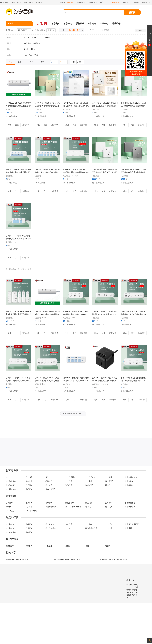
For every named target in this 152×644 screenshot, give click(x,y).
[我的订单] (81, 2)
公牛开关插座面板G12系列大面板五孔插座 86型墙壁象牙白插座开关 (105, 172)
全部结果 (10, 30)
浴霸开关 (29, 489)
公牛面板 (89, 524)
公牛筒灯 (69, 528)
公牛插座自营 (11, 489)
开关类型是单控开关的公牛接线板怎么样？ (69, 559)
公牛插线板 (129, 485)
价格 (9, 37)
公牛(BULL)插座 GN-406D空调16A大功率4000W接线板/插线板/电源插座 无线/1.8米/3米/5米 (47, 314)
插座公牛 (29, 481)
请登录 (63, 2)
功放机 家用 (10, 546)
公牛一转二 (109, 528)
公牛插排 (109, 477)
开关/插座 (39, 30)
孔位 (9, 55)
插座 (50, 30)
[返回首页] (5, 2)
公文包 (68, 546)
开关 (47, 477)
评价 (9, 113)
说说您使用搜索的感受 (73, 414)
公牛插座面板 (130, 503)
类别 (9, 43)
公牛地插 (128, 528)
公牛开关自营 (90, 477)
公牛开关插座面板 (132, 524)
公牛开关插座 (70, 477)
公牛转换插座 (130, 507)
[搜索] (95, 12)
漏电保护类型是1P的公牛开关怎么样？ (114, 559)
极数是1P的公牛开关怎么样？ (17, 559)
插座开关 (89, 503)
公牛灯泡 (109, 524)
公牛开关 (69, 481)
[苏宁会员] (104, 2)
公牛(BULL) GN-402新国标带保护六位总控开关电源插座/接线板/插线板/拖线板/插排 (18, 106)
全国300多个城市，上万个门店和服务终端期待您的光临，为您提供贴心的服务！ (132, 591)
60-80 (48, 37)
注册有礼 (71, 2)
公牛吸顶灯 (10, 511)
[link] (10, 62)
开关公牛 (29, 507)
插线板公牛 (70, 503)
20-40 (34, 37)
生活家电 (104, 24)
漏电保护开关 (51, 489)
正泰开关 (29, 532)
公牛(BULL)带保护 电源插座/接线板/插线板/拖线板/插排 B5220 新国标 (105, 314)
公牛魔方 (9, 503)
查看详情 (26, 125)
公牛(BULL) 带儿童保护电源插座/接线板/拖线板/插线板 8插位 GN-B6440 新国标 (134, 381)
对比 (10, 125)
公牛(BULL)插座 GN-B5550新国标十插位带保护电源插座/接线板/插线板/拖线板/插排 (133, 314)
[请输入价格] (54, 62)
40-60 (41, 37)
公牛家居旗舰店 (131, 477)
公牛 (7, 477)
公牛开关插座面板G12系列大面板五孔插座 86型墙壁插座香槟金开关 (47, 106)
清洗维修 (116, 24)
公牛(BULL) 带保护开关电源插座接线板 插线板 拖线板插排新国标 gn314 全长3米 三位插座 (18, 239)
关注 (17, 125)
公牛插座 (29, 477)
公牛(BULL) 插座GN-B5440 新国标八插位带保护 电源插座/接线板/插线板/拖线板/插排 (18, 381)
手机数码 (80, 24)
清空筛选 (105, 30)
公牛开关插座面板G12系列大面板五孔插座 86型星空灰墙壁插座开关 (134, 172)
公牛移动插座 (11, 532)
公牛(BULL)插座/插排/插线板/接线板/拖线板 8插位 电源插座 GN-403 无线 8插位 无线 (76, 381)
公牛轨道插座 (11, 481)
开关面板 (29, 485)
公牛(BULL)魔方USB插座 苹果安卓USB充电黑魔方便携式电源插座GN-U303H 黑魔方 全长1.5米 (105, 381)
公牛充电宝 (50, 524)
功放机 (108, 546)
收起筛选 (140, 30)
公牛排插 (89, 481)
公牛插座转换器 (32, 511)
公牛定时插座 (51, 528)
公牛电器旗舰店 (12, 116)
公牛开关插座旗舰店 (73, 507)
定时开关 (69, 524)
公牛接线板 (10, 524)
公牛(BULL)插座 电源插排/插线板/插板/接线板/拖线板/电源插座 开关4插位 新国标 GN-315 (18, 172)
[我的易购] (93, 2)
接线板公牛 (50, 481)
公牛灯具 (109, 507)
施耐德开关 (89, 485)
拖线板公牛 (10, 507)
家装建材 (92, 24)
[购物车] (115, 2)
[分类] (19, 24)
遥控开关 (89, 507)
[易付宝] (126, 2)
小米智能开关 (11, 485)
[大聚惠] (42, 24)
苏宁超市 (56, 24)
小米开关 (29, 503)
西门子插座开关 (91, 528)
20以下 (27, 37)
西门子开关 (109, 481)
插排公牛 (109, 485)
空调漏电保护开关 (52, 507)
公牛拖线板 (10, 528)
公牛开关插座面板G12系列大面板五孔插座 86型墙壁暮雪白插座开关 (134, 106)
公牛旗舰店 (129, 481)
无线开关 (29, 524)
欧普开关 (29, 528)
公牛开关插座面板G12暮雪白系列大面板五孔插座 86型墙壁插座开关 (105, 106)
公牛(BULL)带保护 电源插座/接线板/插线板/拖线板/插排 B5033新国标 (76, 314)
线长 (9, 49)
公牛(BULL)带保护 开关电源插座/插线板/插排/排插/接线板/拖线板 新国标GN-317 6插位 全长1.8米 (47, 172)
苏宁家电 (68, 24)
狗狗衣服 (49, 546)
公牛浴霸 (49, 485)
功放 (87, 546)
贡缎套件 (29, 546)
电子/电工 (23, 30)
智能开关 (69, 485)
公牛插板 (109, 503)
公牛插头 (49, 503)
